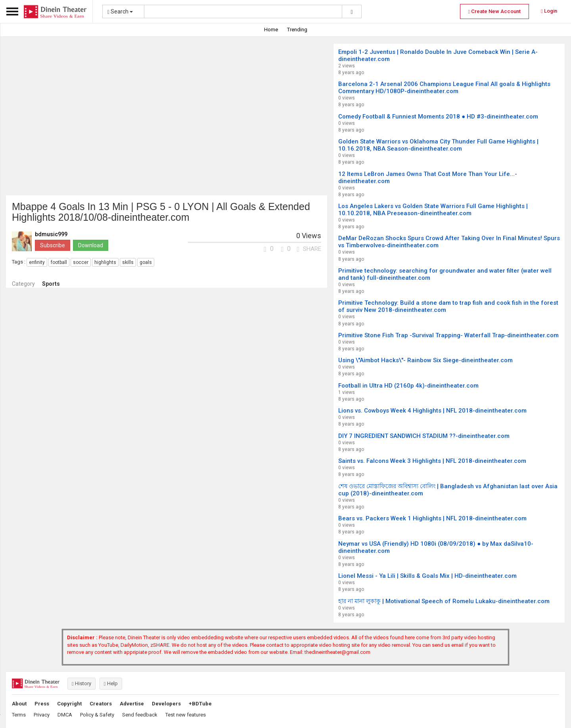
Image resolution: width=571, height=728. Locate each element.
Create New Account (495, 11)
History (81, 683)
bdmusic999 (51, 234)
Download (91, 245)
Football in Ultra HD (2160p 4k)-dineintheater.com (408, 386)
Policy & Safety (97, 715)
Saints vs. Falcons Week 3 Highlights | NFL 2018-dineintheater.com (432, 461)
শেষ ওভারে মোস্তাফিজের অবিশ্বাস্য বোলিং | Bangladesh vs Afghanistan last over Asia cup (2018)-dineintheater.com (448, 490)
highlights (105, 262)
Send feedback (140, 715)
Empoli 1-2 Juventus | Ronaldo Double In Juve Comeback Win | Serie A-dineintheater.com (438, 55)
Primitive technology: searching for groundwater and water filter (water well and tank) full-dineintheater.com (445, 274)
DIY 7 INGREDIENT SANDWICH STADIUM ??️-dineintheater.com (424, 436)
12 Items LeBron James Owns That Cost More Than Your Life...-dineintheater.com (428, 178)
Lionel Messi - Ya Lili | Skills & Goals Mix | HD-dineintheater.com (427, 576)
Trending (297, 30)
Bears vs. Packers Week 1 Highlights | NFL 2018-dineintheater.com (432, 518)
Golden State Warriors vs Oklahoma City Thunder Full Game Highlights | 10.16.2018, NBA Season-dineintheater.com (438, 145)
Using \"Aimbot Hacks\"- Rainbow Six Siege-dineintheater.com (425, 360)
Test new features (186, 715)
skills (128, 262)
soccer (81, 262)
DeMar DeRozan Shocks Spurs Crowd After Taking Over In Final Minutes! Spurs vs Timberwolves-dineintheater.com (449, 242)
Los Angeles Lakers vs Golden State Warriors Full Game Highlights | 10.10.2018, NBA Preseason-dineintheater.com (433, 210)
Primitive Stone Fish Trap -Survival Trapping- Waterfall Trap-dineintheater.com (448, 335)
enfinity (37, 262)
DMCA (65, 715)
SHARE (309, 249)
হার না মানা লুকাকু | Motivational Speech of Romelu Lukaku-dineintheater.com (444, 601)
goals (146, 262)
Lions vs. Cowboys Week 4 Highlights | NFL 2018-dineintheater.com (432, 411)
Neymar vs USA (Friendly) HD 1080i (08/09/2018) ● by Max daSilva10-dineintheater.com (436, 547)
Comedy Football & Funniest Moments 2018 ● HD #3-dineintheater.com (438, 117)
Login (549, 11)
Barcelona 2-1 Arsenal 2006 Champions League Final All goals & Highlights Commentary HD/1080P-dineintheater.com (444, 88)
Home (271, 30)
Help (111, 683)
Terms (19, 715)
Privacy (42, 715)
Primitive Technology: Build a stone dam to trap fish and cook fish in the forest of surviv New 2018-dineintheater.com (448, 306)
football (59, 262)
